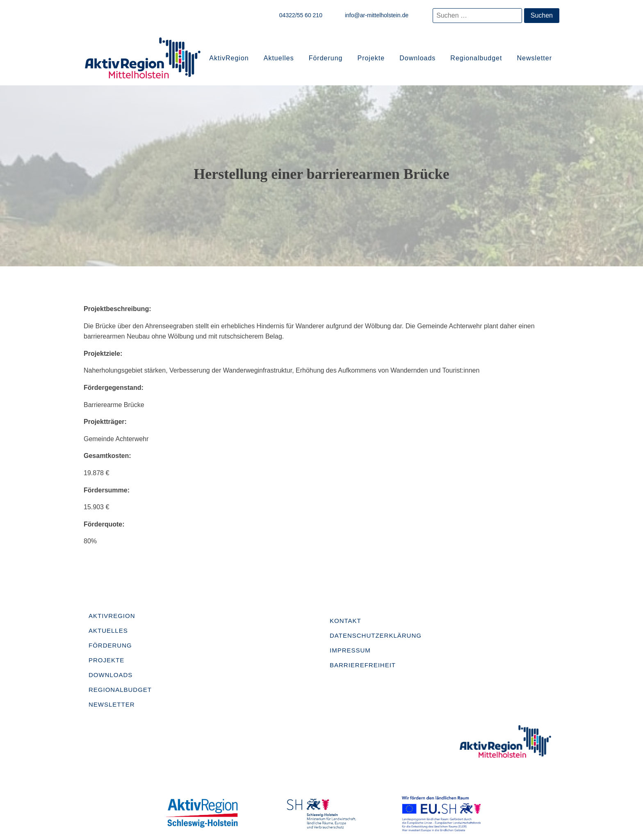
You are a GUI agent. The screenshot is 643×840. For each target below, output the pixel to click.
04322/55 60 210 (301, 15)
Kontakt (345, 621)
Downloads (417, 58)
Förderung (326, 58)
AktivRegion (229, 58)
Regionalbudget (476, 58)
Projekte (371, 58)
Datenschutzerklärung (376, 635)
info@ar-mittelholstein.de (377, 15)
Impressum (350, 650)
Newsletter (534, 58)
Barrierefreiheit (363, 665)
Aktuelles (279, 58)
